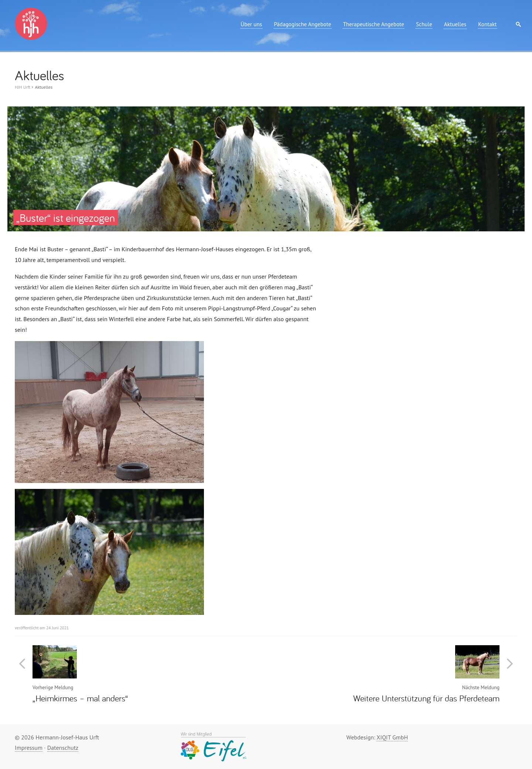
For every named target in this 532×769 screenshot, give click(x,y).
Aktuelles (455, 24)
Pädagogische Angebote (302, 24)
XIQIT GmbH (392, 737)
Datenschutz (63, 748)
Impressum (29, 748)
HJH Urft (23, 87)
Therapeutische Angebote (373, 24)
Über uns (251, 24)
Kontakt (487, 24)
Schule (424, 24)
